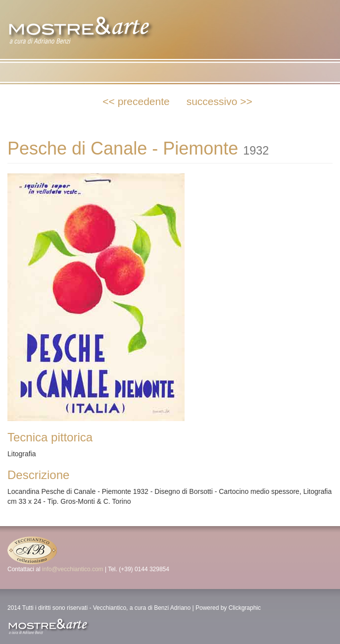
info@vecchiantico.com (73, 569)
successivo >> (219, 101)
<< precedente (136, 101)
